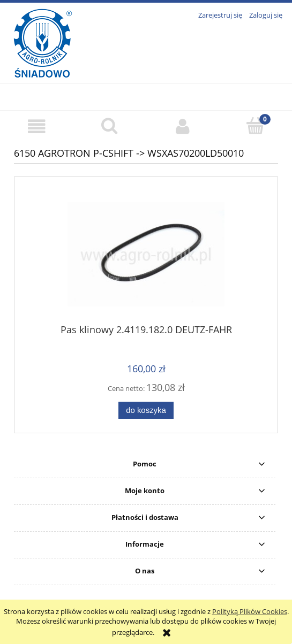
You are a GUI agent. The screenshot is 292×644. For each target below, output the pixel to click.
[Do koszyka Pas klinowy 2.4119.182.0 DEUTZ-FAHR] (146, 411)
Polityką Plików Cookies (250, 611)
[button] (36, 126)
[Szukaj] (109, 126)
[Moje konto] (183, 126)
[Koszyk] (256, 126)
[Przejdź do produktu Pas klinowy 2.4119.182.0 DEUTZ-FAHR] (146, 254)
